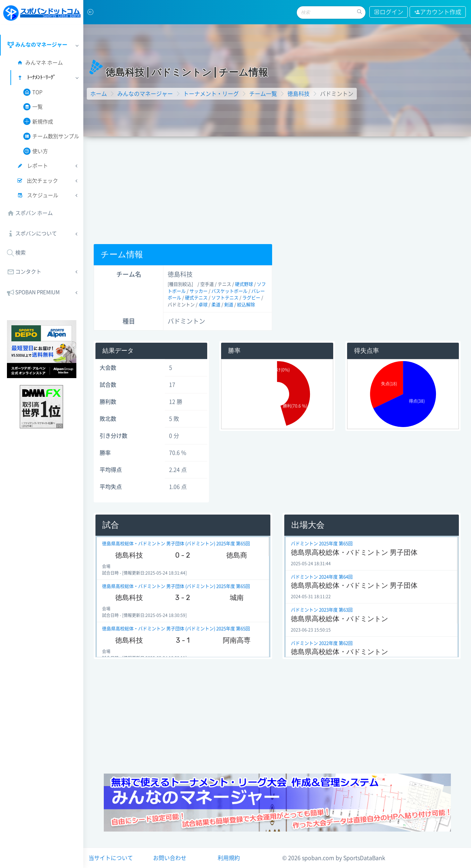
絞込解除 (246, 305)
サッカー (199, 291)
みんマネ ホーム (40, 63)
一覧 (33, 107)
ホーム (99, 94)
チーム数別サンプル (51, 136)
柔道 (216, 305)
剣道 (229, 305)
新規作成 (38, 121)
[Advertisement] (277, 189)
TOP (33, 92)
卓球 (203, 305)
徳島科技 (298, 94)
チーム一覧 (263, 94)
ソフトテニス (225, 298)
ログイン (389, 12)
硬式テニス (196, 298)
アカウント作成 (438, 12)
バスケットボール (229, 291)
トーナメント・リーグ (211, 94)
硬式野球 (244, 284)
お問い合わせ (170, 858)
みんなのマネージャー (145, 94)
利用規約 (229, 858)
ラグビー (251, 298)
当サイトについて (111, 858)
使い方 (36, 151)
